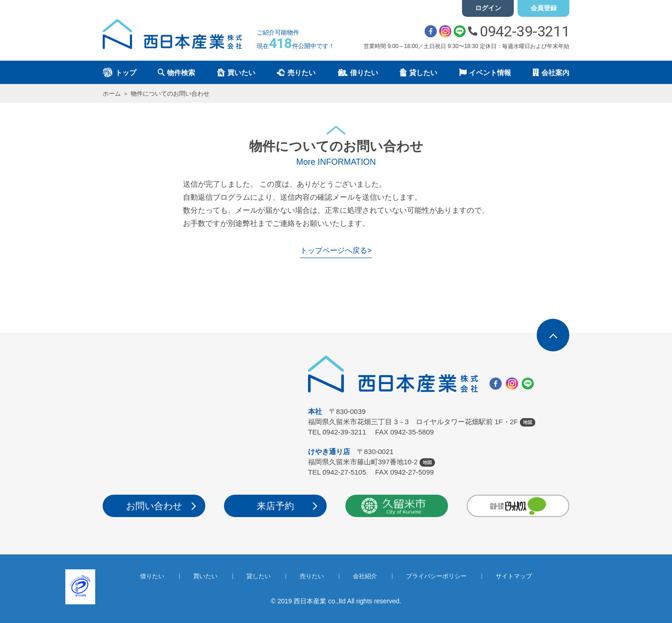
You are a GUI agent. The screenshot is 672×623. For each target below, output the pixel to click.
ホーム (112, 94)
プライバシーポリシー (436, 576)
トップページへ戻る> (336, 250)
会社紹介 (365, 576)
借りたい (152, 576)
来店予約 (275, 506)
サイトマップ (514, 576)
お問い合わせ (154, 506)
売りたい (312, 576)
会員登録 (544, 8)
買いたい (205, 576)
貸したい (259, 576)
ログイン (488, 8)
